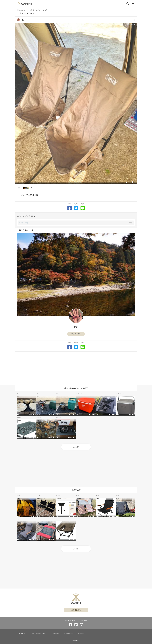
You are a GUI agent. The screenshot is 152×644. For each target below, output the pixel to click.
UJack (98, 499)
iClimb (118, 499)
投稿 (130, 223)
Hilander (19, 522)
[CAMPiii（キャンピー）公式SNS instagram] (81, 625)
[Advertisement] (76, 368)
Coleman (19, 397)
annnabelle (79, 499)
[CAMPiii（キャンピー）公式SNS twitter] (76, 625)
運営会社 (81, 633)
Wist (38, 522)
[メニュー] (133, 4)
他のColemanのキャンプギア (76, 388)
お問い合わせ (69, 633)
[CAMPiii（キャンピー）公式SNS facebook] (71, 625)
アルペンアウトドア (41, 499)
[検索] (128, 4)
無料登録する (76, 610)
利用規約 (22, 633)
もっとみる (76, 447)
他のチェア (76, 490)
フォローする (76, 334)
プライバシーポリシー (38, 633)
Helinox (19, 499)
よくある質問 (55, 633)
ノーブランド (60, 522)
